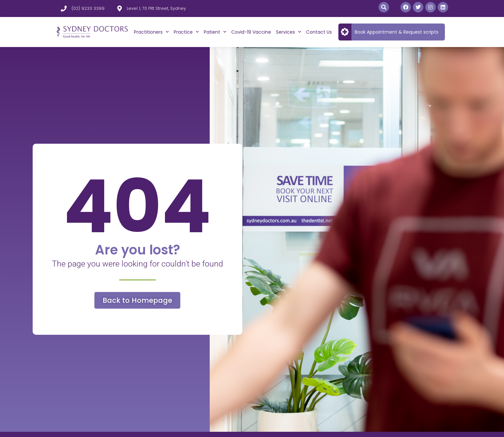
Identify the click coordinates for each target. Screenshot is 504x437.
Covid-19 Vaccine (251, 32)
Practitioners (151, 32)
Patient (215, 32)
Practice (186, 32)
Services (289, 32)
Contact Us (319, 32)
